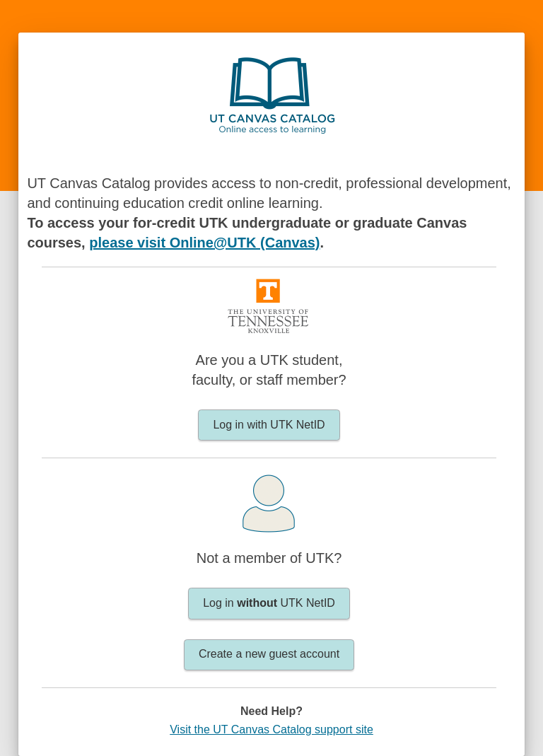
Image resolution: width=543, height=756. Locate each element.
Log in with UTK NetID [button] (269, 425)
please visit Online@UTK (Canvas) (204, 243)
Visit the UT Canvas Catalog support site (271, 729)
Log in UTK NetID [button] (269, 603)
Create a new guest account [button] (269, 654)
